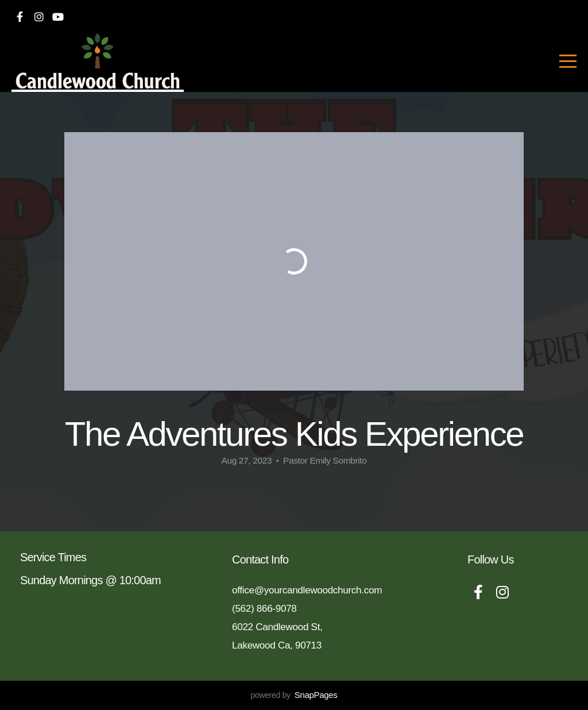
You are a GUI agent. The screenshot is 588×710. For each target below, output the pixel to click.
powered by (294, 695)
